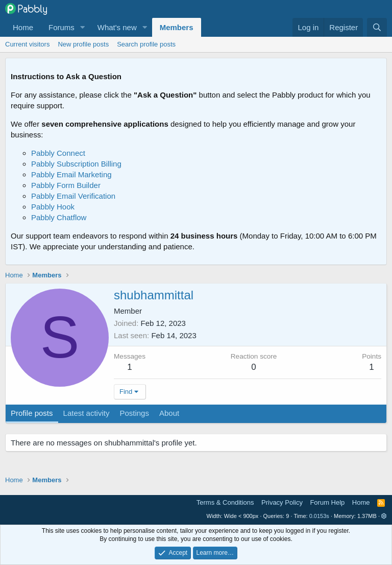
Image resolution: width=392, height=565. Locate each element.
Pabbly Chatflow (59, 217)
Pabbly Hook (53, 207)
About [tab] (169, 413)
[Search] (377, 27)
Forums (62, 27)
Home (23, 27)
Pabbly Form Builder (66, 185)
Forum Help (327, 502)
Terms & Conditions (225, 502)
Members (177, 27)
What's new (117, 27)
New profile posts (83, 44)
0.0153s (319, 516)
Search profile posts (146, 44)
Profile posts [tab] (32, 413)
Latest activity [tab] (87, 413)
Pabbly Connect (58, 153)
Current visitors (27, 44)
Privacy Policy (282, 502)
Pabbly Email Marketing (71, 174)
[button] (83, 27)
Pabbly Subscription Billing (76, 164)
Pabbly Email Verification (73, 196)
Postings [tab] (134, 413)
